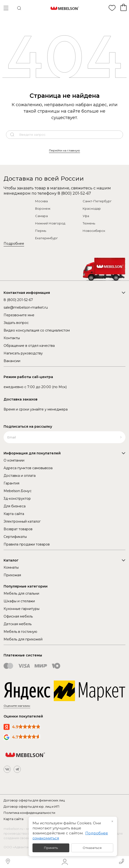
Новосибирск (94, 231)
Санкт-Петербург (97, 201)
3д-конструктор (17, 499)
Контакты (12, 338)
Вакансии (12, 361)
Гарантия (11, 483)
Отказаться (92, 848)
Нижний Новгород (50, 223)
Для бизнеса (15, 506)
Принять (51, 848)
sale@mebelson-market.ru (26, 307)
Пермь (41, 231)
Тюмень (89, 223)
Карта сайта (14, 514)
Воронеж (43, 208)
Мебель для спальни (21, 593)
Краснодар (92, 208)
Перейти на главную (64, 150)
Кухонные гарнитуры (21, 609)
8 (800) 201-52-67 (74, 193)
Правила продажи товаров (27, 544)
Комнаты (11, 567)
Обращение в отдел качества (29, 346)
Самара (41, 216)
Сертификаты (15, 537)
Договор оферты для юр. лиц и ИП (32, 806)
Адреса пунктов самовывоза (28, 468)
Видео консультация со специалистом (37, 330)
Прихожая (12, 575)
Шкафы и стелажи (19, 601)
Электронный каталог (22, 521)
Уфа (86, 216)
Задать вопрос (16, 323)
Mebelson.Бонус (18, 491)
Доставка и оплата (20, 476)
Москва (41, 201)
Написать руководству (23, 353)
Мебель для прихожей (23, 639)
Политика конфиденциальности (29, 813)
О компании (14, 460)
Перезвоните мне (19, 315)
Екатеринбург (46, 238)
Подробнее (14, 244)
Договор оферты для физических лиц (34, 800)
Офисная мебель (18, 616)
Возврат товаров (18, 529)
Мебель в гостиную (20, 632)
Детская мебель (18, 624)
